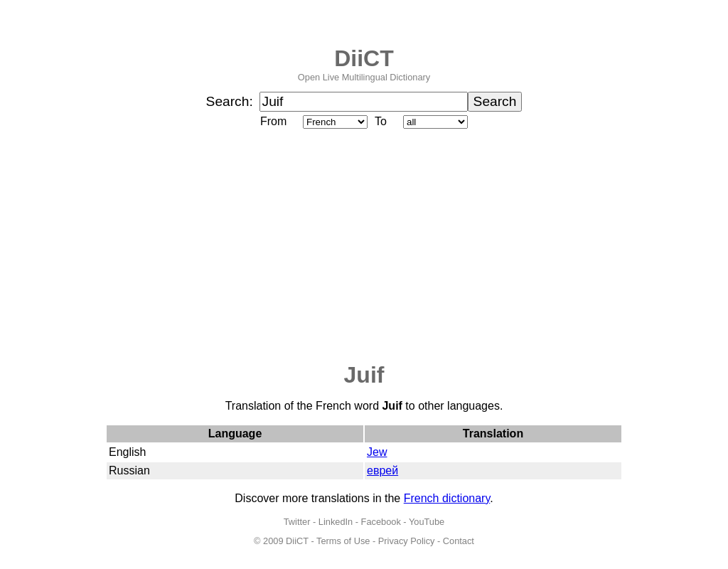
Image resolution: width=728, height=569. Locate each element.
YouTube (427, 522)
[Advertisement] (364, 247)
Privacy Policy (407, 541)
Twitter (297, 522)
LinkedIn (336, 522)
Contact (459, 541)
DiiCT (364, 58)
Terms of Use (343, 541)
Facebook (381, 522)
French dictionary (447, 498)
